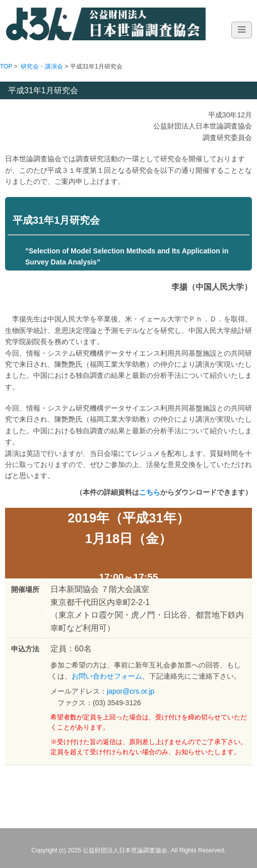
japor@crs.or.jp (131, 691)
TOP (6, 66)
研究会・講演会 (42, 66)
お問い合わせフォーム (107, 676)
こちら (150, 492)
